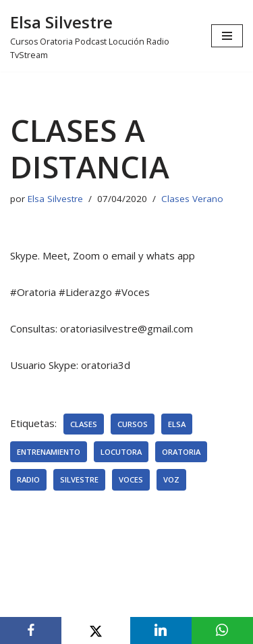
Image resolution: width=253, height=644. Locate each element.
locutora (121, 452)
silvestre (79, 479)
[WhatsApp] (222, 630)
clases (84, 424)
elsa (177, 424)
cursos (133, 424)
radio (28, 479)
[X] (95, 630)
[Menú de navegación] (227, 36)
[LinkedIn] (161, 630)
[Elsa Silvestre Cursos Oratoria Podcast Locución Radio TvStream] (101, 36)
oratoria (181, 452)
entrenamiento (49, 452)
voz (171, 479)
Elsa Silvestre (55, 199)
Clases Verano (192, 199)
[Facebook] (31, 630)
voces (131, 479)
